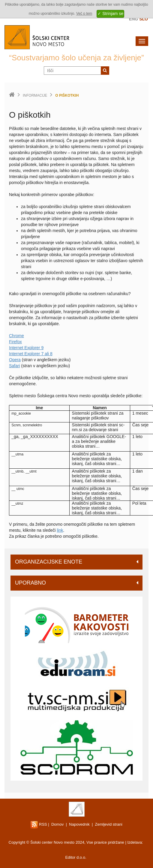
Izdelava (134, 842)
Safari (15, 366)
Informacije (35, 95)
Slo (144, 19)
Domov (57, 824)
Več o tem (84, 14)
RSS (39, 824)
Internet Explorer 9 (26, 348)
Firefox (15, 342)
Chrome (16, 336)
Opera (15, 360)
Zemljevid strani (109, 824)
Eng (133, 19)
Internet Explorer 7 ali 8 (31, 354)
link (60, 530)
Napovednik (79, 824)
